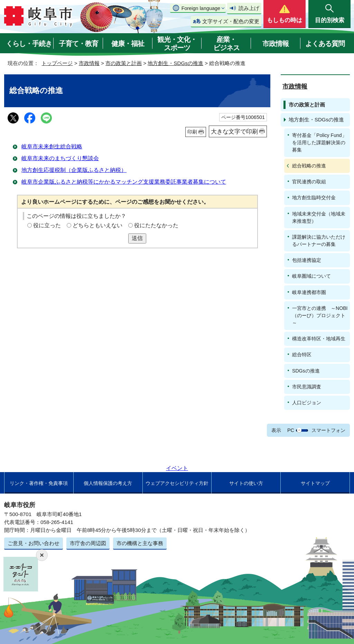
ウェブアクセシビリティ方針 (177, 483)
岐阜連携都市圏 (309, 292)
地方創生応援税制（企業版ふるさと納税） (74, 170)
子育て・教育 (78, 44)
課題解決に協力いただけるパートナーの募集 (319, 241)
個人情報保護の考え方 (108, 483)
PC (291, 430)
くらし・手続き (29, 44)
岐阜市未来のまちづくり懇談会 (60, 158)
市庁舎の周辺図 (88, 543)
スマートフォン (328, 430)
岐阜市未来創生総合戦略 (52, 146)
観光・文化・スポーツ (177, 44)
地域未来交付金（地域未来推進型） (319, 217)
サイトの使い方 (246, 483)
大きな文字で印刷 (234, 131)
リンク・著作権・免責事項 (39, 483)
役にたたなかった (156, 225)
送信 (137, 238)
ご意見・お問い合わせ (34, 543)
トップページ (57, 63)
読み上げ (249, 8)
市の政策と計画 (124, 63)
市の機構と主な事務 (140, 543)
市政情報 (276, 44)
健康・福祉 (128, 44)
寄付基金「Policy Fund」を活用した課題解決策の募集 (319, 142)
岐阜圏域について (311, 276)
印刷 (192, 132)
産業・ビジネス (226, 44)
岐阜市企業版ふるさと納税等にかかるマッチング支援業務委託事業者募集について (124, 182)
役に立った (47, 225)
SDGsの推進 (306, 371)
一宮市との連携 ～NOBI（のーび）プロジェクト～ (320, 315)
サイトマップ (315, 483)
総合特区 (302, 355)
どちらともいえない (97, 225)
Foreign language (201, 8)
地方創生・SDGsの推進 (175, 63)
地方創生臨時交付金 (314, 197)
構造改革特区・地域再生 (319, 339)
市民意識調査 (307, 387)
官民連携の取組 (309, 182)
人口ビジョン (307, 403)
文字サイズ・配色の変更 (231, 21)
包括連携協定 (307, 260)
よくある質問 (325, 44)
